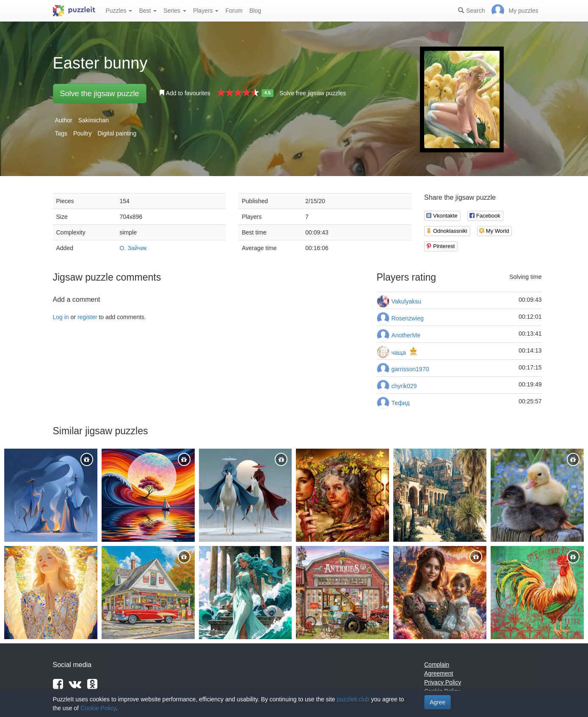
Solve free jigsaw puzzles (313, 93)
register (87, 317)
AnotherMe (406, 335)
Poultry (83, 133)
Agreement (439, 673)
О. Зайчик (133, 248)
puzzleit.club (353, 699)
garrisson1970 (410, 369)
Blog (255, 11)
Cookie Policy (98, 708)
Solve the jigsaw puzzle (100, 94)
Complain (437, 665)
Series (175, 11)
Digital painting (117, 133)
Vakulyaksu (407, 301)
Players (206, 11)
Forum (234, 11)
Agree (438, 702)
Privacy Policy (443, 682)
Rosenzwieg (408, 318)
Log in (61, 317)
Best (148, 11)
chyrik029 (404, 386)
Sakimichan (94, 120)
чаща (399, 353)
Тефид (401, 403)
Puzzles (119, 11)
